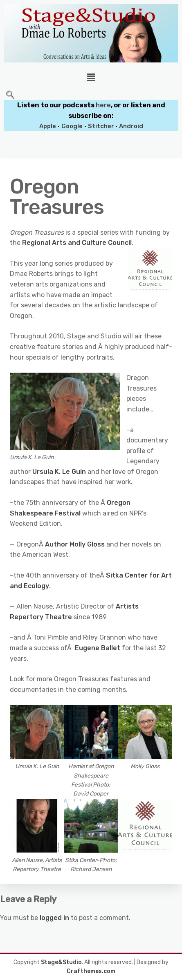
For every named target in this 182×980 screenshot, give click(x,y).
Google (72, 126)
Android (131, 126)
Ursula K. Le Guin (59, 472)
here (103, 105)
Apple (48, 126)
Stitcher (102, 126)
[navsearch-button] (10, 96)
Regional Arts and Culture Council (77, 243)
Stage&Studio (61, 962)
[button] (91, 78)
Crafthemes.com (91, 971)
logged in (54, 918)
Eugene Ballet (98, 648)
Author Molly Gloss (75, 544)
